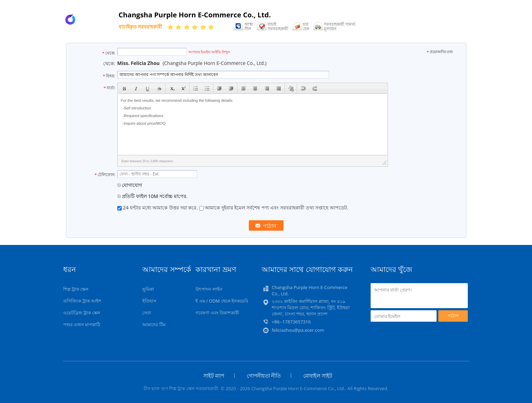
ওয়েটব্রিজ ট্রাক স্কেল (82, 313)
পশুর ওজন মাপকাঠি (82, 324)
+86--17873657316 (291, 322)
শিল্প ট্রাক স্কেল (76, 289)
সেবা (147, 313)
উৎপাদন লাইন (209, 289)
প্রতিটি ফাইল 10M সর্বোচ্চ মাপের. (152, 196)
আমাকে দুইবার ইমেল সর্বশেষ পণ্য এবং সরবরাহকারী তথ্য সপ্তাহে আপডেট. (274, 208)
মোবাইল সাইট (318, 376)
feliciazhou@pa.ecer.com (298, 330)
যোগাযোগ (130, 185)
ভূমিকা (148, 289)
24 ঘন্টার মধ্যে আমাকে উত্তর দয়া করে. (158, 208)
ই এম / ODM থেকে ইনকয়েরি (222, 301)
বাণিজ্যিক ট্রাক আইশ (82, 301)
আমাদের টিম (154, 324)
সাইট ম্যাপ (214, 376)
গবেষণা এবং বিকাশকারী (217, 313)
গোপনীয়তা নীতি (264, 376)
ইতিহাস (149, 301)
